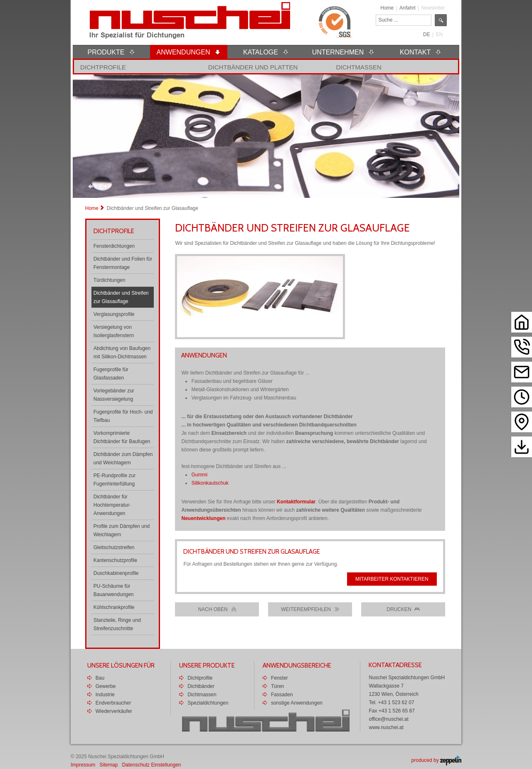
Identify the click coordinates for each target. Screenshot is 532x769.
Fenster (280, 678)
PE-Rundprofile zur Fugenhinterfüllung (115, 480)
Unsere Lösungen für (121, 665)
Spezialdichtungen (208, 703)
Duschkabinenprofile (116, 573)
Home (387, 8)
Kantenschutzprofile (115, 560)
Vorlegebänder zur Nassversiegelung (114, 395)
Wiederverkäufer (114, 711)
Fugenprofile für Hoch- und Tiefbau (123, 416)
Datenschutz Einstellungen (151, 765)
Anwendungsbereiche (297, 665)
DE (427, 35)
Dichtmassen (358, 67)
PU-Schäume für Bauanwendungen (114, 590)
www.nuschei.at (386, 727)
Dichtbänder (201, 686)
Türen (277, 686)
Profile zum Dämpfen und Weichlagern (122, 530)
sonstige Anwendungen (297, 703)
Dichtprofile (103, 67)
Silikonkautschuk (210, 483)
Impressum (83, 765)
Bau (100, 678)
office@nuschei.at (388, 719)
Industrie (105, 695)
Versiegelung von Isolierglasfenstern (114, 331)
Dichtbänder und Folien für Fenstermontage (123, 263)
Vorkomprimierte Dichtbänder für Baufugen (122, 437)
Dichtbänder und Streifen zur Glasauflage (121, 297)
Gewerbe (106, 686)
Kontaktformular (296, 502)
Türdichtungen (110, 280)
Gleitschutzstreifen (114, 547)
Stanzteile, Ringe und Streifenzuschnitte (117, 624)
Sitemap (108, 765)
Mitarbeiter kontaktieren (392, 579)
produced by (436, 760)
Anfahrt (408, 8)
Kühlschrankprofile (114, 607)
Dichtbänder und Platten (253, 67)
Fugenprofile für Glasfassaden (111, 374)
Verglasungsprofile (114, 314)
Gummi (199, 475)
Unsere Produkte (207, 665)
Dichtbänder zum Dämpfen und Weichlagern (123, 458)
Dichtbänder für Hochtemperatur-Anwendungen (112, 505)
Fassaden (282, 695)
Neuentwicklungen (203, 518)
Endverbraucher (113, 703)
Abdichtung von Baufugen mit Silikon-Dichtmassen (122, 352)
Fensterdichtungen (114, 246)
